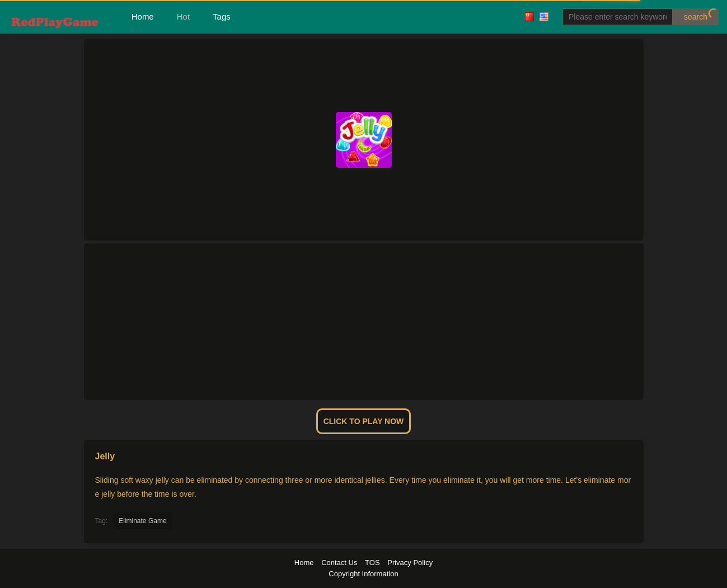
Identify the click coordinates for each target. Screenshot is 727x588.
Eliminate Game (142, 521)
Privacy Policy (410, 563)
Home (143, 17)
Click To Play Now (364, 421)
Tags (222, 17)
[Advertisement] (364, 322)
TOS (372, 563)
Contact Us (339, 563)
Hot (183, 17)
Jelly (105, 456)
